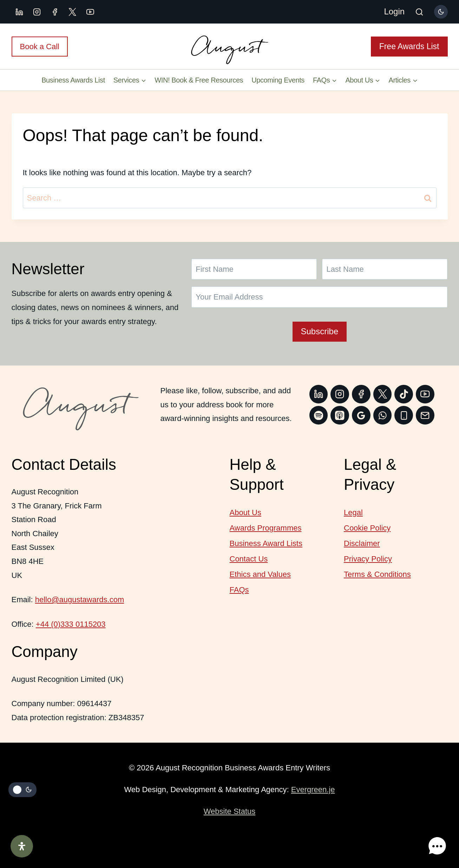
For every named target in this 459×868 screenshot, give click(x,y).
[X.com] (72, 12)
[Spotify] (319, 415)
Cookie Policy (367, 528)
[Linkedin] (19, 12)
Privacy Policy (368, 559)
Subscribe (320, 331)
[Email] (425, 415)
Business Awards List (73, 80)
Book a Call (40, 47)
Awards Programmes (266, 528)
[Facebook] (55, 12)
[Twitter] (383, 394)
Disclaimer (362, 543)
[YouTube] (90, 12)
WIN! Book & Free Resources (199, 80)
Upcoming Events (278, 80)
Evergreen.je (313, 790)
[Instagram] (37, 12)
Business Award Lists (266, 543)
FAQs (239, 590)
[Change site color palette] (441, 12)
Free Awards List (409, 46)
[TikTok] (404, 394)
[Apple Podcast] (340, 415)
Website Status (230, 811)
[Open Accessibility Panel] (22, 846)
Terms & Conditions (377, 574)
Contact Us (249, 559)
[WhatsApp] (383, 415)
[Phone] (404, 415)
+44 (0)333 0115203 (71, 624)
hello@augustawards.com (80, 600)
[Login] (394, 12)
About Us (246, 512)
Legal (353, 512)
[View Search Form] (419, 13)
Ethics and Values (260, 574)
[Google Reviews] (361, 415)
